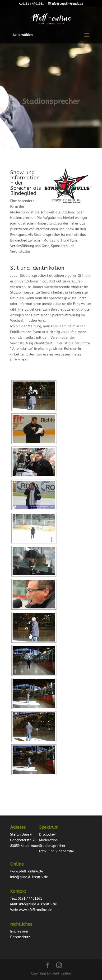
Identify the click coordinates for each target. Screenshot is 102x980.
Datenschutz (20, 937)
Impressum (19, 931)
